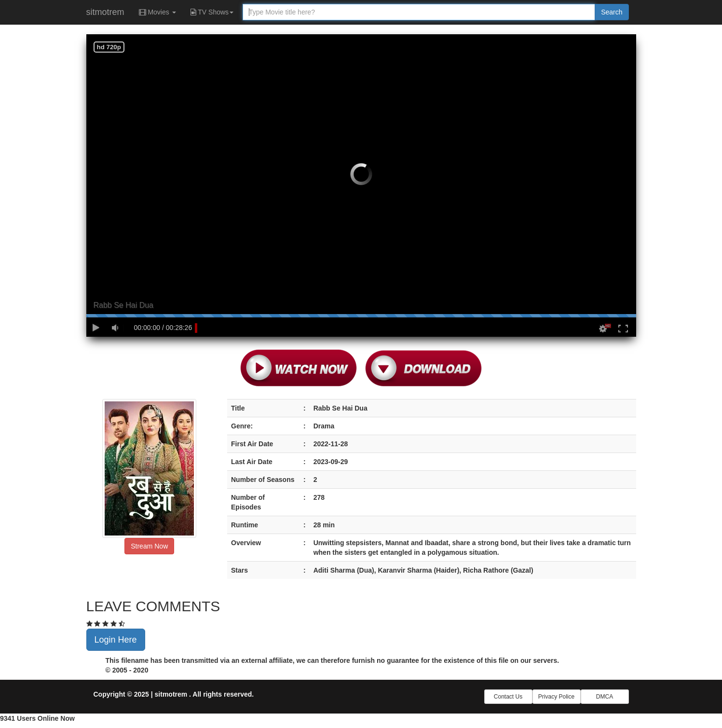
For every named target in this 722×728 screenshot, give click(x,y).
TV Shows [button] (212, 12)
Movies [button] (157, 12)
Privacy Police (556, 697)
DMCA (605, 697)
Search (612, 12)
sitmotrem (105, 12)
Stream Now (149, 546)
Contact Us (508, 697)
